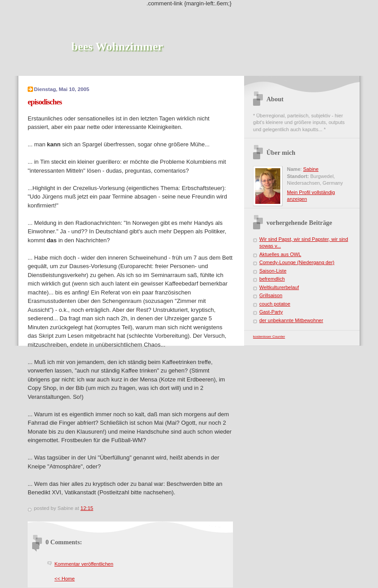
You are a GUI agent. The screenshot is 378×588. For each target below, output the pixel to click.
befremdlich (272, 279)
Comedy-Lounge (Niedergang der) (297, 262)
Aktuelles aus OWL (280, 254)
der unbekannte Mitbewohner (291, 320)
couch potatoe (275, 304)
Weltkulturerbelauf (279, 287)
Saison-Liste (273, 271)
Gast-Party (271, 312)
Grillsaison (271, 295)
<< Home (64, 579)
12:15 (87, 508)
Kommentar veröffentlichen (84, 564)
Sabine (311, 169)
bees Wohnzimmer (117, 47)
